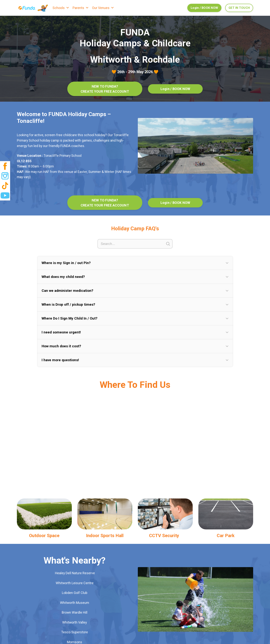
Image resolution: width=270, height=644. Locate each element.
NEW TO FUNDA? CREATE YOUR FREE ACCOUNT (105, 89)
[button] (135, 263)
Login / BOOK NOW (204, 8)
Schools (59, 8)
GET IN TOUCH (239, 8)
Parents (78, 8)
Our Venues (101, 8)
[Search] (135, 244)
